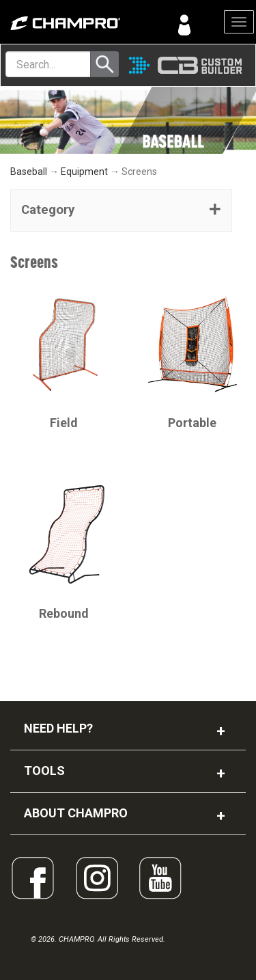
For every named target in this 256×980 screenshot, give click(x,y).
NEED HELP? (58, 728)
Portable (192, 423)
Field (64, 423)
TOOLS (44, 771)
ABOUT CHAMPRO (76, 813)
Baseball (29, 172)
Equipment (84, 172)
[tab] (121, 210)
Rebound (64, 613)
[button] (121, 210)
